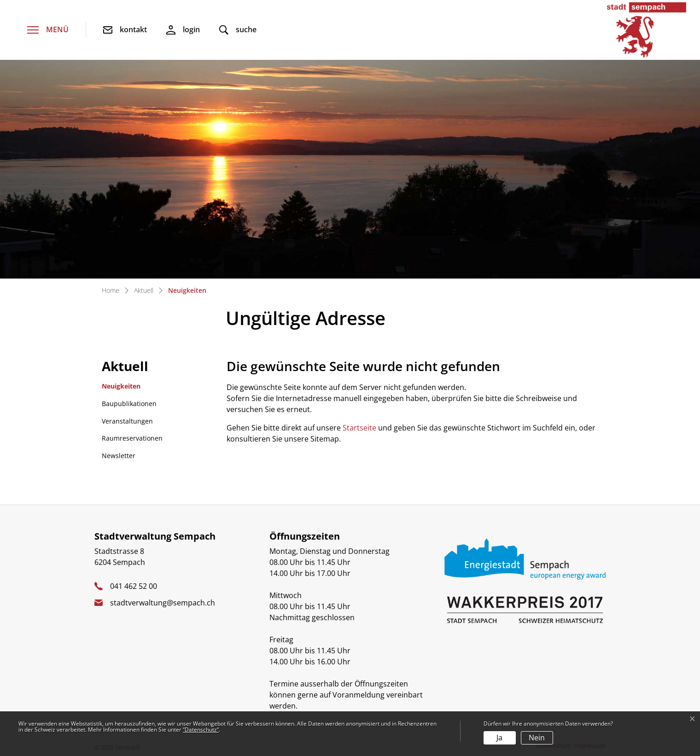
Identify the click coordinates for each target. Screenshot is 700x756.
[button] (238, 30)
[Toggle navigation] (48, 30)
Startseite (359, 428)
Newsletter (119, 456)
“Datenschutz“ (201, 730)
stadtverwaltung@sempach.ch (163, 603)
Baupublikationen (129, 404)
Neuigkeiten (125, 388)
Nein (537, 738)
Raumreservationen (132, 438)
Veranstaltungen (127, 421)
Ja (499, 738)
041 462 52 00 (134, 586)
